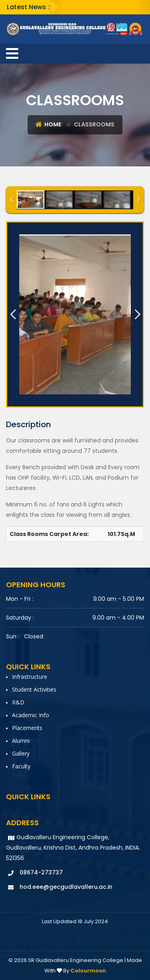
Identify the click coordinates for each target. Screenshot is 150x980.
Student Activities (34, 689)
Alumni (21, 741)
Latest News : (28, 7)
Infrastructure (30, 677)
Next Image (137, 314)
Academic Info (31, 715)
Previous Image (13, 314)
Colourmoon (88, 971)
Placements (27, 728)
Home (48, 124)
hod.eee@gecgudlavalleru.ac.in (66, 887)
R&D (18, 702)
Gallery (21, 753)
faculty (21, 766)
